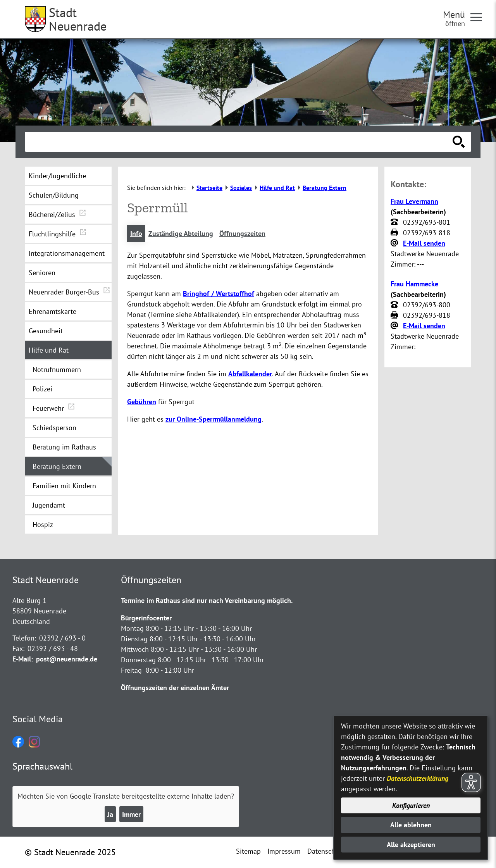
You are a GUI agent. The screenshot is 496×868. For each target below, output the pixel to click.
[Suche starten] (459, 142)
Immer (131, 814)
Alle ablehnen (411, 825)
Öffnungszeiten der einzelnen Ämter (175, 688)
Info (136, 233)
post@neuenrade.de (67, 659)
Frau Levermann (414, 201)
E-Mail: (23, 659)
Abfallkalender (250, 374)
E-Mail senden (424, 243)
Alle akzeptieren (411, 845)
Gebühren (142, 402)
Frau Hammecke (414, 284)
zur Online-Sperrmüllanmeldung (214, 419)
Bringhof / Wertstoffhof (219, 294)
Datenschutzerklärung (418, 778)
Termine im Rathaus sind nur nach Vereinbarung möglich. (207, 600)
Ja (110, 814)
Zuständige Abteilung (181, 233)
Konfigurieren (411, 805)
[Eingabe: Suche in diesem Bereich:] (239, 142)
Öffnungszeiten (242, 233)
